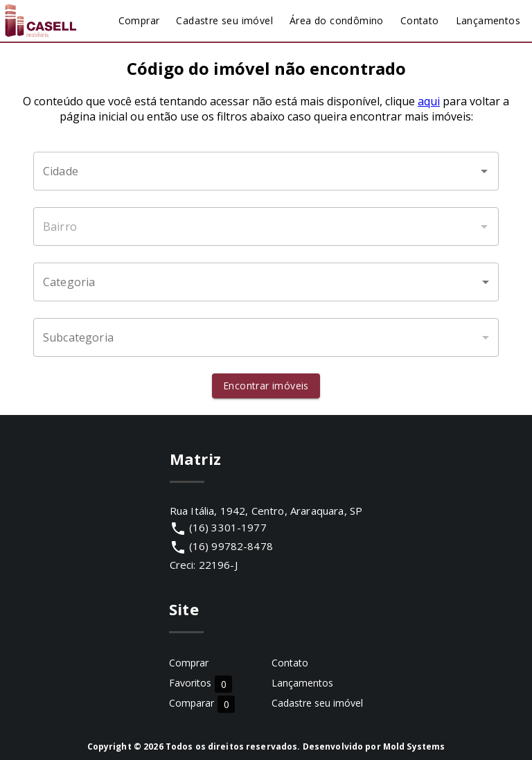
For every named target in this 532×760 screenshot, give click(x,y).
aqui (429, 101)
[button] (266, 282)
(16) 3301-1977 (228, 527)
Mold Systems (414, 746)
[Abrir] (484, 171)
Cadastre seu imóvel (317, 703)
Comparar (202, 704)
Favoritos (201, 683)
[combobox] (266, 171)
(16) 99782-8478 (231, 546)
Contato (290, 663)
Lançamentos (302, 683)
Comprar (189, 663)
